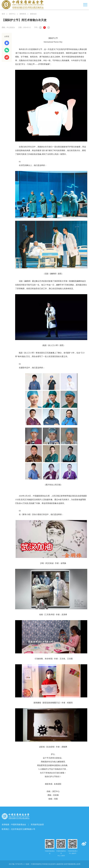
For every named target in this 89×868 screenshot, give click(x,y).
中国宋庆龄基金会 (19, 825)
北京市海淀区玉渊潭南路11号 (23, 829)
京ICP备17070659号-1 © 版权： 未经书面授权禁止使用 (45, 864)
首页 (3, 14)
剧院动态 (33, 14)
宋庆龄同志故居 (37, 825)
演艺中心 (12, 14)
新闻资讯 (23, 14)
